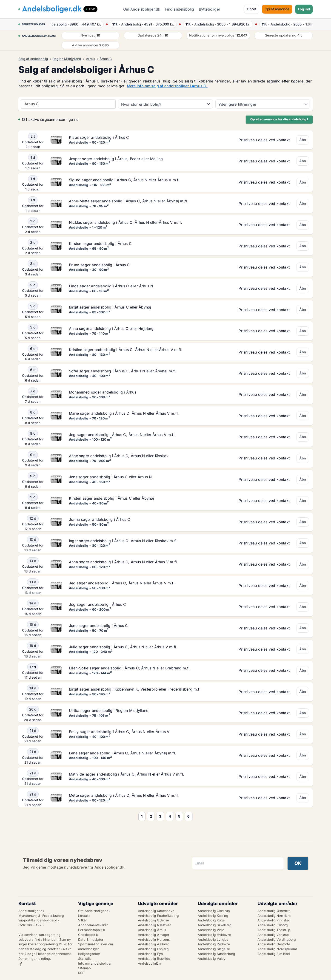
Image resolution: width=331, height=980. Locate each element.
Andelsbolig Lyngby (213, 939)
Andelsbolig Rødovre (214, 944)
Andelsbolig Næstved (155, 925)
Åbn (303, 140)
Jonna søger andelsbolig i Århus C (100, 519)
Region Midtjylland (67, 59)
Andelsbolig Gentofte (274, 944)
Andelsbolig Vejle (211, 930)
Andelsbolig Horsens (154, 939)
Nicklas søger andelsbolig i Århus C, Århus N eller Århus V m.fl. (126, 222)
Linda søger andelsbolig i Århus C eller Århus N (111, 286)
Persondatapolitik (92, 930)
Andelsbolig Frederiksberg (158, 916)
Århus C (106, 59)
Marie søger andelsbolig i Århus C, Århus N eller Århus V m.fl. (124, 413)
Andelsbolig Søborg (273, 925)
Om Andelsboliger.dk (142, 9)
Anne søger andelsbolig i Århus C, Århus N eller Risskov (119, 456)
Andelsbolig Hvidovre (214, 935)
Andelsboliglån (149, 963)
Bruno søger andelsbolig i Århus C (99, 265)
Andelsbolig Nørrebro (274, 916)
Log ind (304, 9)
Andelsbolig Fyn (150, 954)
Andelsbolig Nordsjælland (277, 949)
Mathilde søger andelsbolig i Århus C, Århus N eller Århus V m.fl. (127, 774)
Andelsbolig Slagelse (214, 949)
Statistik (84, 959)
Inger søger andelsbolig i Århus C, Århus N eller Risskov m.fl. (123, 541)
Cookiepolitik (88, 935)
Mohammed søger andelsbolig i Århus (103, 392)
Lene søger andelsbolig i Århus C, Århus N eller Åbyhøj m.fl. (123, 753)
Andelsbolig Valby (212, 959)
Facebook (21, 964)
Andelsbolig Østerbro (274, 911)
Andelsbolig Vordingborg (277, 939)
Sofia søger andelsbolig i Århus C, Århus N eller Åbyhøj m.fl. (123, 371)
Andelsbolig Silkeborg (215, 925)
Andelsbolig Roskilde (154, 959)
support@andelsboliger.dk (39, 920)
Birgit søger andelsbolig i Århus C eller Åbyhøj (110, 307)
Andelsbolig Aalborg (154, 944)
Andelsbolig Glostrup (214, 911)
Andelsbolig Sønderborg (216, 954)
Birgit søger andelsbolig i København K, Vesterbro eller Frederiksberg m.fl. (135, 689)
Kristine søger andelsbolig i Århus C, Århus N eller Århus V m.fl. (126, 350)
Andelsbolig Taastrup (274, 930)
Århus (90, 59)
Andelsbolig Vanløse (273, 935)
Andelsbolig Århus (152, 930)
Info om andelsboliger (95, 963)
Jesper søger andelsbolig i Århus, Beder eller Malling (116, 159)
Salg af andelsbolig (33, 59)
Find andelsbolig (179, 9)
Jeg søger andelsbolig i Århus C (97, 604)
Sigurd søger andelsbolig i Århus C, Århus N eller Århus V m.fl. (125, 180)
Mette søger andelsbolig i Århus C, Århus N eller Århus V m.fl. (124, 795)
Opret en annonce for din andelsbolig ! (279, 119)
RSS (81, 973)
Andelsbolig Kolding (213, 916)
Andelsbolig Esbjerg (153, 949)
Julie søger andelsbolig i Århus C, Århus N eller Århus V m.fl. (123, 647)
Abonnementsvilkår (93, 925)
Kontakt (84, 916)
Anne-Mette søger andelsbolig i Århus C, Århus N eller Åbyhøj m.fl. (128, 201)
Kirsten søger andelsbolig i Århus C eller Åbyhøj (112, 498)
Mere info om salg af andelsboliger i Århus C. (167, 86)
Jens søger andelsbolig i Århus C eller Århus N (110, 477)
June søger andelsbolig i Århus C (98, 626)
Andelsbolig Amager (154, 935)
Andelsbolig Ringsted (274, 920)
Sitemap (84, 968)
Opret (252, 9)
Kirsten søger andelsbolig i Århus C (100, 244)
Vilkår (83, 920)
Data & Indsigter (91, 939)
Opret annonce (277, 9)
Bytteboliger (210, 9)
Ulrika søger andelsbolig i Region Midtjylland (109, 711)
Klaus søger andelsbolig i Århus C (99, 137)
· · (76, 24)
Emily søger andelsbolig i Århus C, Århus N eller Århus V (119, 732)
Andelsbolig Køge (211, 920)
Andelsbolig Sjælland (274, 954)
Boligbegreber (89, 954)
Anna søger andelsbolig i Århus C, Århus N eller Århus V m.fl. (123, 562)
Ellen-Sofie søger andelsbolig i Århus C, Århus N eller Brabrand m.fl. (130, 668)
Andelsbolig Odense (154, 920)
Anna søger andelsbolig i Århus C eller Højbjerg (111, 329)
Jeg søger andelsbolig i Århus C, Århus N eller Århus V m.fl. (122, 435)
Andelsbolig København (156, 911)
